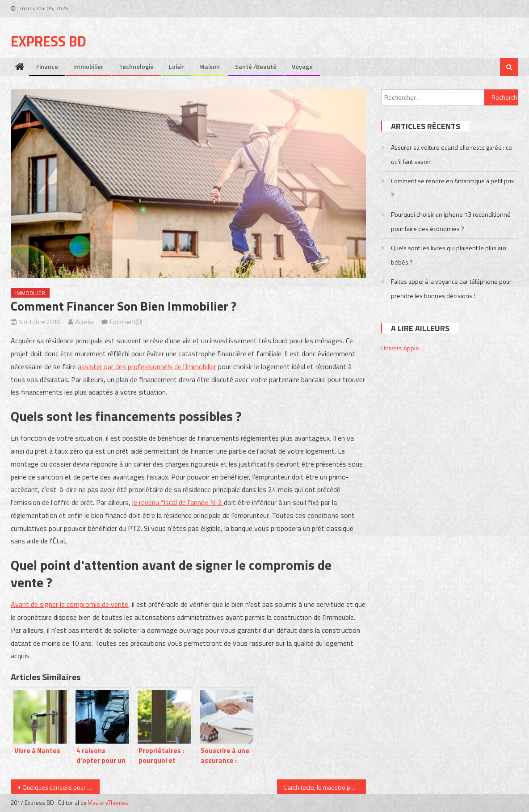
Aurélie (84, 322)
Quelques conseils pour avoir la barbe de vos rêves (61, 787)
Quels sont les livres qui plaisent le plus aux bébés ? (449, 255)
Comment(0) (126, 322)
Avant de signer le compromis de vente (69, 604)
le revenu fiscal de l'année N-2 (178, 502)
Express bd (48, 41)
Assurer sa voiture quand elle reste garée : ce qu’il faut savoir (451, 154)
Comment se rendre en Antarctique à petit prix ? (452, 188)
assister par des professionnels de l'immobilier (147, 366)
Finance (47, 66)
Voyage (302, 66)
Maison (210, 66)
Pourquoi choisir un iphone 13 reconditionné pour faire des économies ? (451, 221)
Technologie (136, 66)
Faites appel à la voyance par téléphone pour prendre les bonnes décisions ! (451, 288)
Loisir (176, 66)
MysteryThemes (108, 803)
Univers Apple (400, 348)
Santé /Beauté (256, 66)
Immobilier (88, 66)
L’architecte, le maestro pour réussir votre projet (325, 787)
